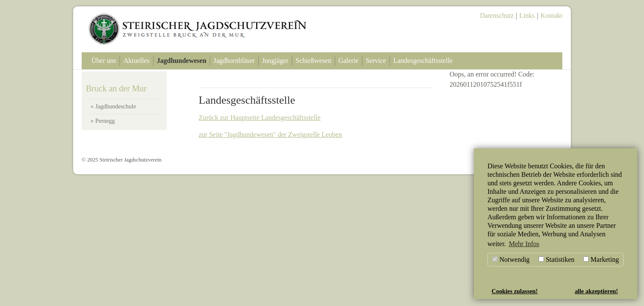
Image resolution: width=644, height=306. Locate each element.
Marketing (601, 259)
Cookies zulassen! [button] (515, 291)
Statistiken (557, 259)
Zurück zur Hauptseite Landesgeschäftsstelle (260, 118)
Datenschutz (497, 16)
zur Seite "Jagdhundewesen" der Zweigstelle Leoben (270, 135)
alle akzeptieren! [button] (596, 291)
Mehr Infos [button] (524, 244)
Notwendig (511, 259)
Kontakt (551, 16)
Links (527, 16)
